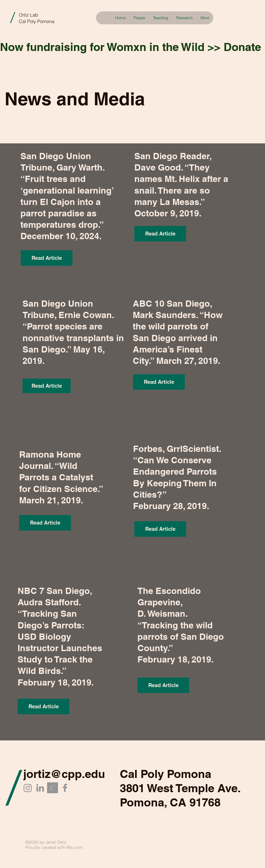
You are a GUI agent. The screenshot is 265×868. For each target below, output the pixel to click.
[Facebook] (65, 788)
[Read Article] (47, 258)
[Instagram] (28, 788)
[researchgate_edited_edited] (53, 788)
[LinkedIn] (40, 788)
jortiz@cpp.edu (64, 774)
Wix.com (74, 847)
